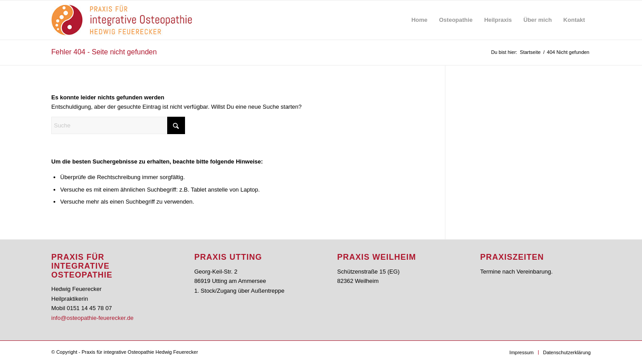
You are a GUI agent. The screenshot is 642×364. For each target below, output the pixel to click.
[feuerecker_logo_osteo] (122, 20)
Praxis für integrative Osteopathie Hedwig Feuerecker (140, 352)
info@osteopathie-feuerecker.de (92, 318)
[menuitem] (420, 20)
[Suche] (118, 125)
